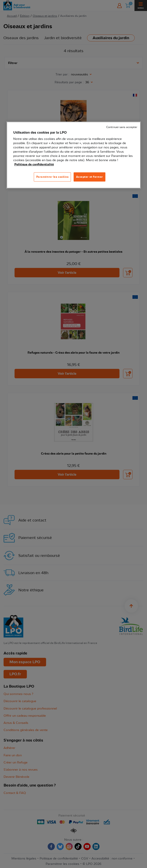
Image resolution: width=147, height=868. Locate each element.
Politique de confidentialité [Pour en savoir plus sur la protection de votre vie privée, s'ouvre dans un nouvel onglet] (34, 165)
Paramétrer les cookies (52, 177)
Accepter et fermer (89, 177)
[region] (74, 155)
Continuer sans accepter (122, 127)
